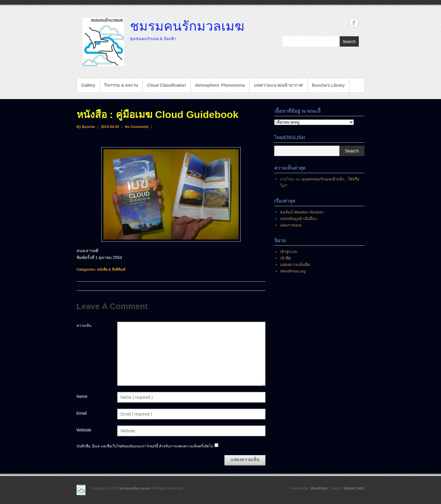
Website (84, 430)
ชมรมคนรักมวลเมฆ (187, 26)
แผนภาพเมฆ (291, 225)
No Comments (137, 127)
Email (82, 413)
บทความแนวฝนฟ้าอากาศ (278, 85)
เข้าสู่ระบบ (289, 252)
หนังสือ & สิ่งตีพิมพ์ (111, 270)
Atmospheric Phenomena (220, 85)
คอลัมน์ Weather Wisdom (302, 212)
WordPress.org (293, 271)
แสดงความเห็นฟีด (295, 265)
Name (82, 396)
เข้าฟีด (286, 258)
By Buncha (86, 127)
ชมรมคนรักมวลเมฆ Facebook (354, 23)
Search (349, 42)
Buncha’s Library (328, 85)
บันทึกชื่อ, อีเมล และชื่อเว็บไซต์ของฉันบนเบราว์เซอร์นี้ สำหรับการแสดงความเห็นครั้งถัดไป (145, 446)
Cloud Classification (166, 85)
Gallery (88, 85)
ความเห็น (84, 326)
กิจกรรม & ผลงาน (121, 85)
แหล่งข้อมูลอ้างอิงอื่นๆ (298, 219)
